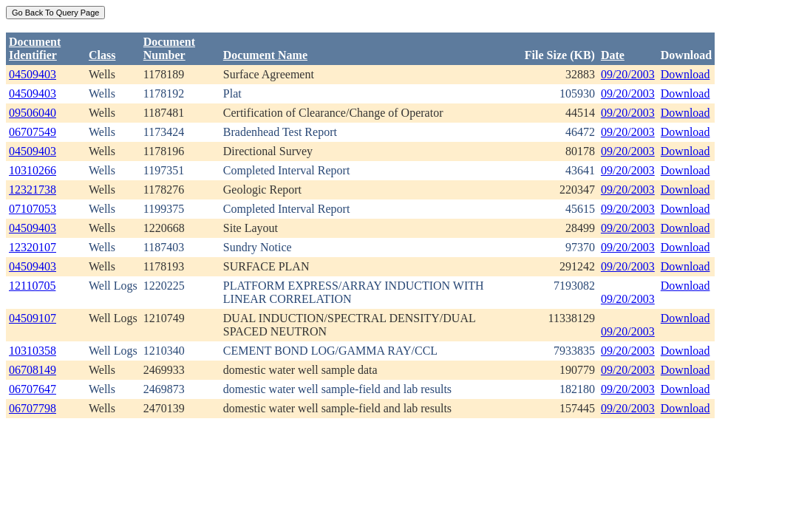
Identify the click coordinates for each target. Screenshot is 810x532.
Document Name (265, 55)
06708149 (33, 370)
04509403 (33, 74)
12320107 (33, 247)
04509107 (33, 318)
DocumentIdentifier (35, 48)
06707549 (33, 132)
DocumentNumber (169, 48)
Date (613, 55)
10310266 (33, 170)
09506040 (33, 113)
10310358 (33, 351)
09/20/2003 (628, 74)
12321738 (33, 190)
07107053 (33, 209)
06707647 (33, 389)
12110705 (32, 286)
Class (102, 55)
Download (685, 74)
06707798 (33, 408)
